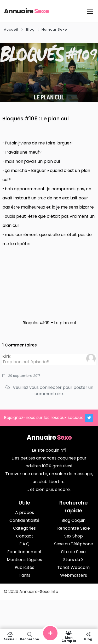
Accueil (12, 29)
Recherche (29, 636)
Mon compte (69, 636)
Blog (30, 29)
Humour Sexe (54, 29)
